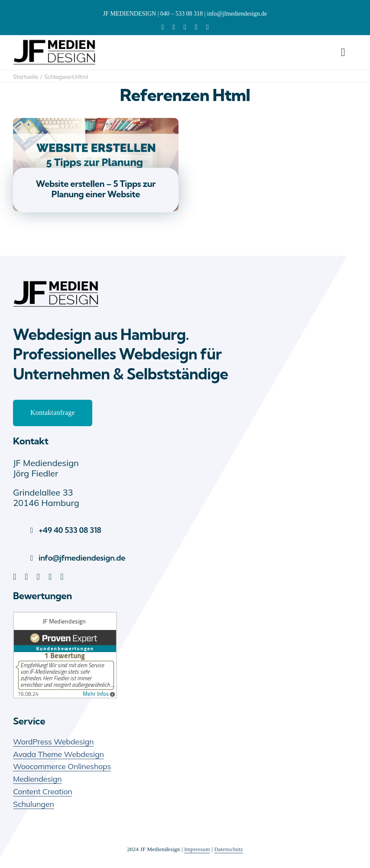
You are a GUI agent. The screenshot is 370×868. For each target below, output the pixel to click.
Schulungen (34, 804)
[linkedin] (162, 27)
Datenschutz (228, 849)
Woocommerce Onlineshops (62, 766)
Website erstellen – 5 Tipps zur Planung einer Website (96, 189)
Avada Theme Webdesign (58, 754)
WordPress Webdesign (53, 742)
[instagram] (62, 577)
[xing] (208, 27)
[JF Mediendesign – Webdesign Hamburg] (56, 281)
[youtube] (196, 27)
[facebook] (174, 27)
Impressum (197, 849)
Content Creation (42, 791)
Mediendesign (37, 779)
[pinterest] (185, 27)
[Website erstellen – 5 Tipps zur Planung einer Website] (96, 123)
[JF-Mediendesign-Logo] (55, 40)
